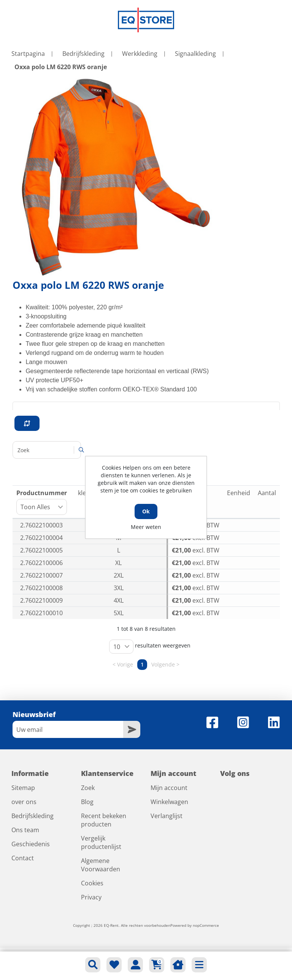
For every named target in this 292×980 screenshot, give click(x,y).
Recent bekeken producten (104, 820)
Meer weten (146, 527)
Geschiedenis (31, 844)
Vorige (125, 665)
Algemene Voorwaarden (101, 865)
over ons (24, 802)
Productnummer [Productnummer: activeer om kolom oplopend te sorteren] (42, 502)
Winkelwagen (169, 802)
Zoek (88, 788)
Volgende (163, 665)
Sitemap (23, 788)
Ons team (25, 830)
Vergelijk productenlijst (101, 842)
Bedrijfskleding (33, 816)
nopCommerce (206, 925)
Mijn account (169, 788)
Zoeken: (47, 450)
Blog (87, 802)
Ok (146, 511)
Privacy (91, 897)
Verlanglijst (167, 816)
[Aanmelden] (68, 729)
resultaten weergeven (150, 647)
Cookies (92, 883)
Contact (23, 858)
